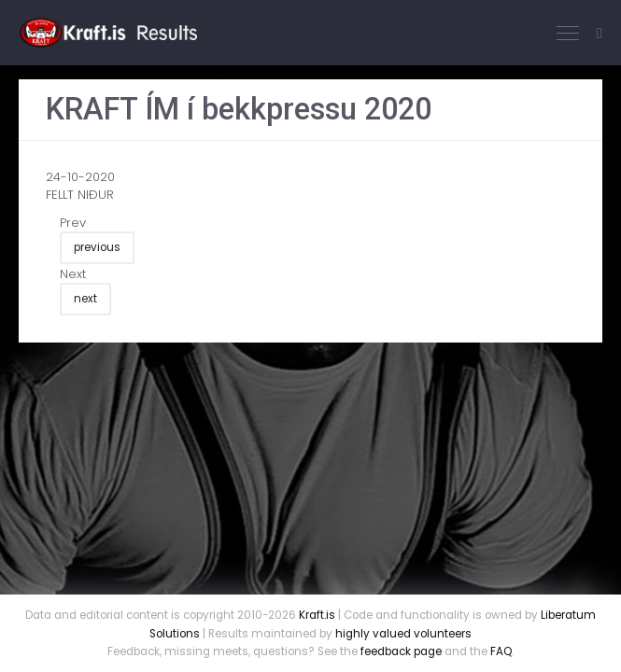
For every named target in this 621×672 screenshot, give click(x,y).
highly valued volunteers (403, 634)
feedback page (401, 651)
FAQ (501, 651)
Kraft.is (317, 615)
